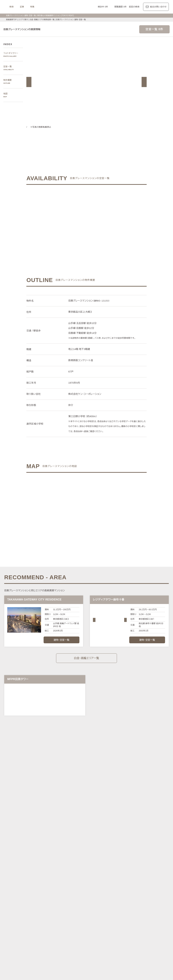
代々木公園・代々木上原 (56, 850)
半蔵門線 (107, 876)
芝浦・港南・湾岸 (136, 850)
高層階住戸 (136, 927)
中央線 (56, 880)
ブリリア (163, 912)
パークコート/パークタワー (105, 912)
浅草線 (135, 876)
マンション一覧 (49, 951)
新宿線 (151, 876)
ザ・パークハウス (128, 912)
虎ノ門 (81, 846)
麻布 (55, 846)
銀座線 (48, 876)
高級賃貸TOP (11, 20)
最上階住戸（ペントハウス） (58, 931)
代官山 (135, 846)
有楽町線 (97, 876)
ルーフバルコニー (134, 935)
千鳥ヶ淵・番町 (77, 850)
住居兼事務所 (76, 939)
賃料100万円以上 (67, 927)
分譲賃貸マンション (86, 927)
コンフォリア (114, 908)
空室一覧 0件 (154, 29)
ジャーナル (74, 892)
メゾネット (98, 935)
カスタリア (139, 908)
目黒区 (89, 865)
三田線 (143, 876)
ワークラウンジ (69, 935)
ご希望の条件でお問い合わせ (60, 219)
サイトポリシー (42, 972)
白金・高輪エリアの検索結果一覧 (43, 20)
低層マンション (152, 935)
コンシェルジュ (135, 931)
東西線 (77, 876)
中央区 (81, 865)
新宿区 (73, 865)
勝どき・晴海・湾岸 (156, 850)
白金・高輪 (102, 846)
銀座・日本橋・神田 (54, 854)
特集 (66, 7)
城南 (124, 850)
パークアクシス (79, 908)
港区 (47, 865)
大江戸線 (161, 876)
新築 (109, 931)
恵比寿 (126, 846)
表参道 (118, 846)
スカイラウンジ (52, 935)
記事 (56, 7)
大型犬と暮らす (98, 931)
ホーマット (152, 908)
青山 (67, 846)
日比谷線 (67, 876)
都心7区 (88, 892)
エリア (99, 892)
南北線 (116, 876)
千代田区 (63, 865)
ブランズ (143, 912)
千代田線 (86, 876)
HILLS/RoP (50, 908)
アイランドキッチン (114, 935)
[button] (29, 82)
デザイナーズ (123, 927)
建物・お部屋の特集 (51, 923)
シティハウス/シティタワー (77, 912)
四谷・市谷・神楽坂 (96, 850)
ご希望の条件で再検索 (112, 219)
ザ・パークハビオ (97, 908)
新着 (115, 931)
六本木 (48, 846)
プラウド (153, 912)
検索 (45, 7)
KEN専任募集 (51, 927)
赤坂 (74, 846)
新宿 (109, 850)
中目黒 (143, 846)
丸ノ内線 (57, 876)
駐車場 (123, 931)
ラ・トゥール (64, 908)
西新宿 (116, 850)
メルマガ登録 (67, 951)
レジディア (127, 908)
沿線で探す (47, 872)
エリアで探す (23, 20)
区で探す (46, 861)
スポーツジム (151, 931)
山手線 (48, 880)
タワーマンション (106, 927)
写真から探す (48, 834)
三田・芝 (90, 846)
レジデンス (59, 892)
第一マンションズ (53, 912)
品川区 (98, 865)
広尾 (61, 846)
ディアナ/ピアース (54, 916)
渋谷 (111, 846)
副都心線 (125, 876)
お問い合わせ (60, 972)
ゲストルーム (84, 935)
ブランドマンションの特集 (54, 904)
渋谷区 (54, 865)
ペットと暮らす (81, 931)
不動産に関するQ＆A (87, 951)
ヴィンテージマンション (56, 939)
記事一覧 (46, 892)
